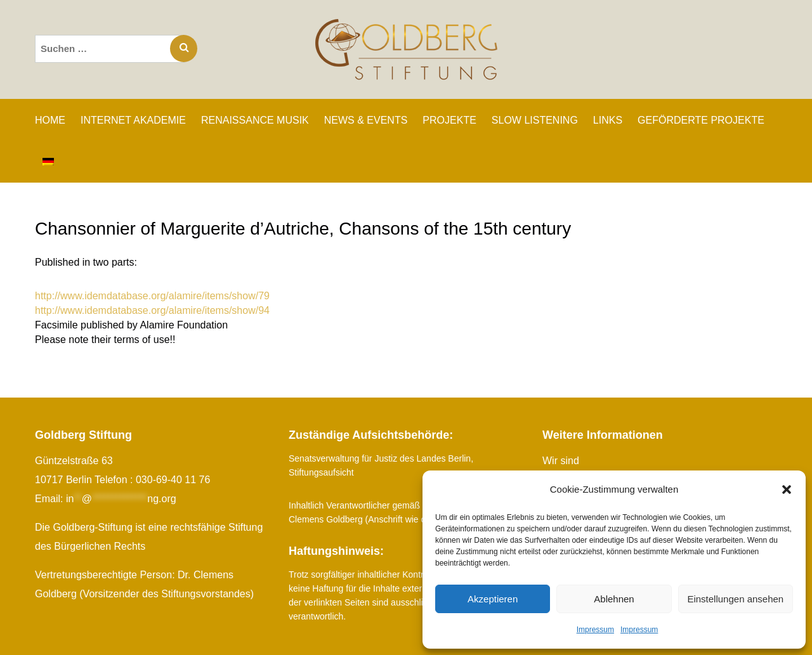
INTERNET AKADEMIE (133, 120)
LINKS (608, 120)
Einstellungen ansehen (735, 599)
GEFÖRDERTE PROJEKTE (701, 120)
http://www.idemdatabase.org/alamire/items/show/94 (152, 310)
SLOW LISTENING (535, 120)
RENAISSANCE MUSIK (255, 120)
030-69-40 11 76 (173, 480)
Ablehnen (614, 599)
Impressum (595, 630)
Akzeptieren (493, 599)
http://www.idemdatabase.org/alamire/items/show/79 (152, 296)
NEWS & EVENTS (366, 120)
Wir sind (561, 461)
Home (50, 120)
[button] (787, 490)
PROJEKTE (449, 120)
